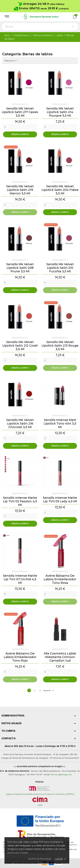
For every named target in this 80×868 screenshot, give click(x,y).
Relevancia (11, 61)
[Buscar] (40, 27)
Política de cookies (18, 853)
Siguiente (48, 690)
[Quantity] (20, 127)
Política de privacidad (40, 859)
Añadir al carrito (20, 134)
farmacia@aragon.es (61, 775)
